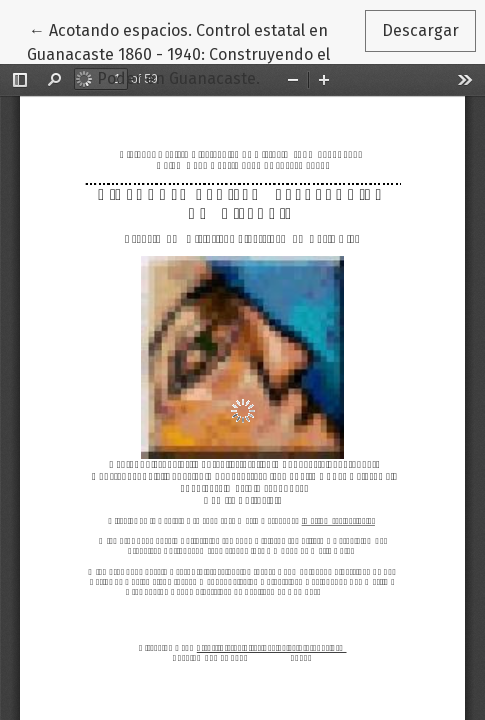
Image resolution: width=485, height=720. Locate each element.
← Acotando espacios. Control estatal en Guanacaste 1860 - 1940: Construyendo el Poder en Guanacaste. (178, 53)
